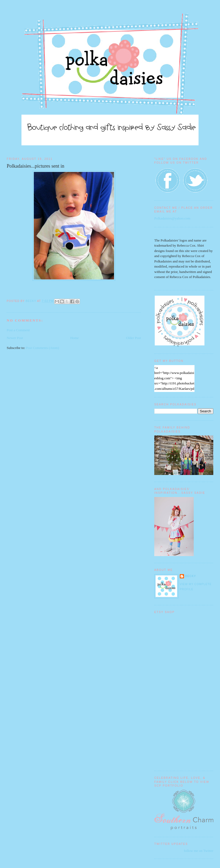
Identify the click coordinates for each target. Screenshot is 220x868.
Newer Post (15, 338)
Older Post (133, 338)
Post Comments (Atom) (43, 348)
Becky (191, 576)
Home (75, 338)
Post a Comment (18, 330)
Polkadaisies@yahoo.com (172, 218)
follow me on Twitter (199, 851)
